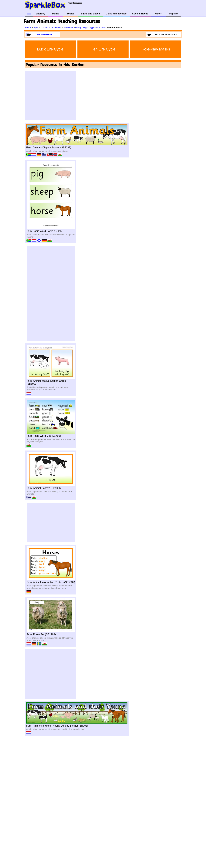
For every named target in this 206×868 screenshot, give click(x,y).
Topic (36, 28)
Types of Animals (98, 28)
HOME (28, 28)
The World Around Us (51, 28)
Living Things (82, 28)
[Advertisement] (51, 96)
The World (68, 28)
